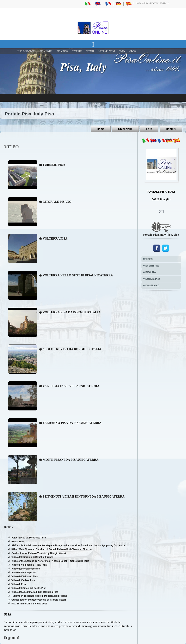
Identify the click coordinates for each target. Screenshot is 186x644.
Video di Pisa (19, 584)
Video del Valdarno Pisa (25, 576)
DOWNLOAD (152, 286)
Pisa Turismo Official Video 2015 (29, 604)
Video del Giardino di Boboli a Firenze (32, 557)
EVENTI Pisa (152, 266)
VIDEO (132, 51)
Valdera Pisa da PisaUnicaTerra (29, 538)
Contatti (171, 129)
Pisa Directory (27, 51)
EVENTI (90, 51)
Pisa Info (62, 51)
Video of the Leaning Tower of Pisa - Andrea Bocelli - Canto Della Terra (50, 561)
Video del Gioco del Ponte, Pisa (29, 588)
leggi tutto (12, 638)
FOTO (122, 51)
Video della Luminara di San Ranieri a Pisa (35, 592)
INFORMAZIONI (106, 51)
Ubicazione (125, 129)
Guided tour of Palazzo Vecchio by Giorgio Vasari (39, 553)
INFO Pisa (151, 272)
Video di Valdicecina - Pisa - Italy (29, 565)
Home (101, 129)
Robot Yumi (18, 542)
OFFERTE (77, 51)
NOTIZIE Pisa (153, 279)
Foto (149, 129)
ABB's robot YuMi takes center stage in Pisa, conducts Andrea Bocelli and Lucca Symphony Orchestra (68, 545)
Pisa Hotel (46, 51)
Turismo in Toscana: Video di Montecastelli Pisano (39, 596)
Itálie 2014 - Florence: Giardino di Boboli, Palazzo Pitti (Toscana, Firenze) (52, 549)
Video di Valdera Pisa (23, 580)
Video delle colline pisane (26, 569)
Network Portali (159, 3)
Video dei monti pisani (24, 573)
